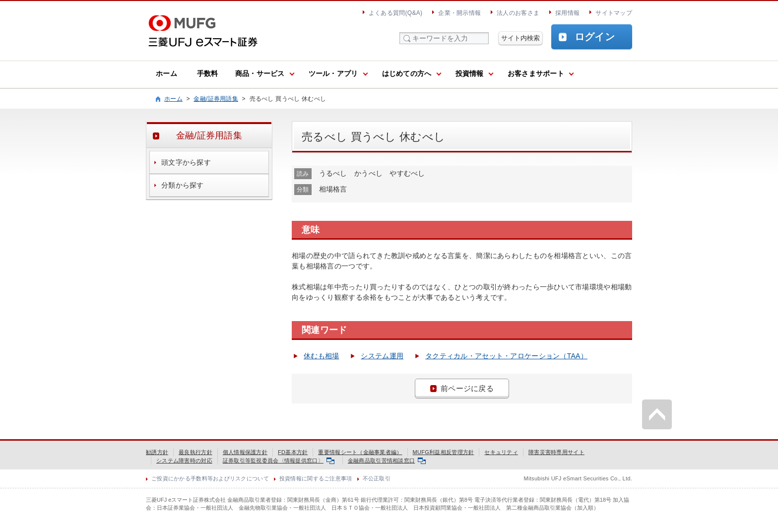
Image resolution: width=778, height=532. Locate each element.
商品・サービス (260, 73)
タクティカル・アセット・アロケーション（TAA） (506, 356)
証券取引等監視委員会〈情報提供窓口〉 (279, 461)
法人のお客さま (518, 13)
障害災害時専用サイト (556, 452)
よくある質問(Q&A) (395, 13)
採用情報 (567, 13)
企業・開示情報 (459, 13)
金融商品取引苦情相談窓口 (387, 461)
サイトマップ (614, 13)
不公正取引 (377, 478)
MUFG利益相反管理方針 (444, 452)
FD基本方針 (293, 452)
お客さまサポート (536, 73)
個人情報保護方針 (245, 452)
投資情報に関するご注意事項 (316, 478)
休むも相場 (321, 356)
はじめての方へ (407, 73)
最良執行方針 (195, 452)
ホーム (166, 73)
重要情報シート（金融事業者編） (360, 452)
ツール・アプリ (333, 73)
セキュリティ (501, 452)
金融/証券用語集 (216, 99)
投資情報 (470, 73)
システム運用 (382, 356)
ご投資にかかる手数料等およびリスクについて (210, 478)
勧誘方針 (157, 452)
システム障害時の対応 (184, 461)
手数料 (208, 73)
